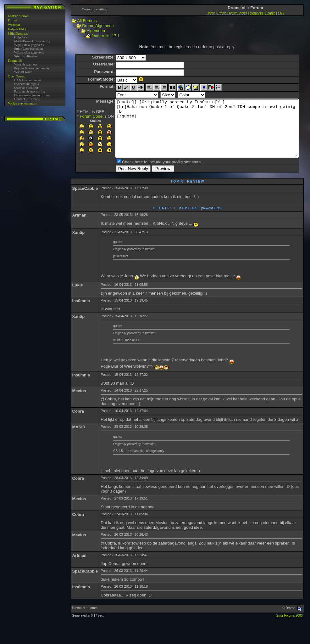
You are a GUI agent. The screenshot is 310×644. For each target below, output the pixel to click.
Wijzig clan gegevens (29, 52)
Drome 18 (15, 60)
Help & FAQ (17, 29)
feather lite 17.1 (100, 36)
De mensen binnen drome (32, 95)
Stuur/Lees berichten (28, 48)
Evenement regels (27, 84)
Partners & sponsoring (30, 91)
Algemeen (90, 31)
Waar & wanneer (26, 64)
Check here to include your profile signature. (151, 173)
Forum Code (80, 116)
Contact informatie (27, 99)
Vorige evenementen (22, 103)
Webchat (14, 25)
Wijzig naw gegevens (29, 45)
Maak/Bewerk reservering (32, 41)
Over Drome (17, 76)
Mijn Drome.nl (18, 33)
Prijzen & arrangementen (32, 68)
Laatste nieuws (18, 16)
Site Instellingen (25, 56)
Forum (12, 20)
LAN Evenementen (28, 80)
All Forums (81, 21)
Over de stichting (26, 88)
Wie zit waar (23, 72)
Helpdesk (21, 37)
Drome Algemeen (92, 26)
